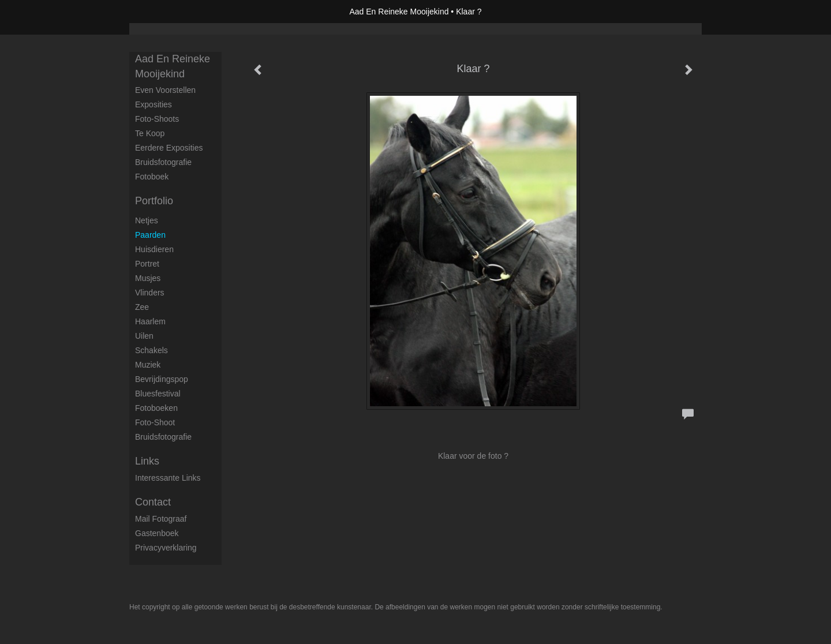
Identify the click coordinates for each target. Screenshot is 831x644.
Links (147, 461)
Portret (147, 264)
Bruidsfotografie (163, 162)
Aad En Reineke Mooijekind (399, 12)
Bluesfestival (158, 394)
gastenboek (157, 533)
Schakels (151, 350)
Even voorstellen (165, 90)
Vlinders (150, 293)
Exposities (154, 104)
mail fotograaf (161, 519)
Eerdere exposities (169, 148)
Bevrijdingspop (162, 379)
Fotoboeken (156, 408)
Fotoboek (152, 177)
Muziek (148, 365)
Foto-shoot (155, 422)
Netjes (147, 220)
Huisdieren (154, 249)
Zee (142, 307)
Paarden (150, 235)
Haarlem (150, 321)
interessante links (168, 478)
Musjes (148, 278)
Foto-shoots (157, 119)
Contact (153, 502)
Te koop (150, 133)
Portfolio (154, 201)
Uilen (144, 336)
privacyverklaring (166, 548)
